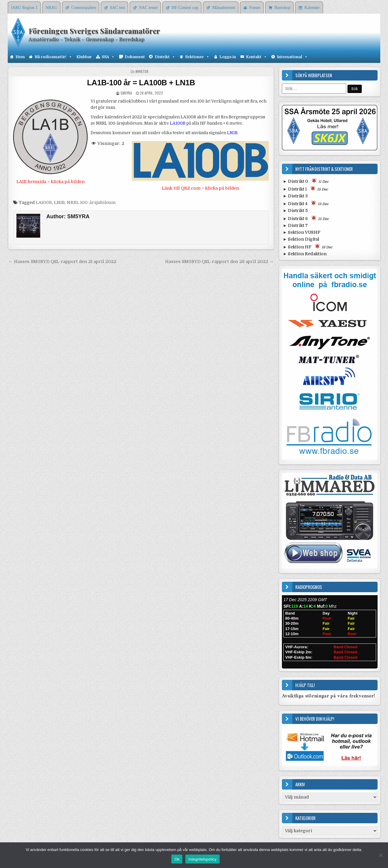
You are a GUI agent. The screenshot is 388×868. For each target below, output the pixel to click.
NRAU (52, 8)
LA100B (44, 202)
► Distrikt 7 (295, 225)
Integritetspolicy (202, 859)
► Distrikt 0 (306, 181)
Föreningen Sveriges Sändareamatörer (94, 31)
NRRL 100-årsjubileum (91, 202)
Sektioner (197, 57)
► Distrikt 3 (295, 196)
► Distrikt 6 (306, 218)
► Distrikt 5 (295, 211)
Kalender (312, 8)
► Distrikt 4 (306, 203)
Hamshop (283, 8)
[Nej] (381, 855)
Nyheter (142, 71)
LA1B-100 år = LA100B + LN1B (141, 83)
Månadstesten (224, 8)
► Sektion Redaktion (305, 254)
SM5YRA (126, 93)
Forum (255, 8)
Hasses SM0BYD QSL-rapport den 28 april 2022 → (219, 262)
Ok (177, 859)
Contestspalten (83, 8)
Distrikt (165, 57)
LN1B (59, 202)
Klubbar (84, 57)
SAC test (117, 8)
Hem (20, 57)
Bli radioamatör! (53, 57)
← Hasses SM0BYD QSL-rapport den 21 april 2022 (62, 262)
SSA (108, 57)
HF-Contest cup (185, 8)
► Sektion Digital (301, 239)
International (292, 57)
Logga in (228, 57)
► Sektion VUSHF (302, 232)
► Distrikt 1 (305, 189)
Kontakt (256, 57)
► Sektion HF (308, 246)
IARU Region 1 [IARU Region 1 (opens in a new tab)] (24, 8)
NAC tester (148, 8)
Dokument (135, 57)
